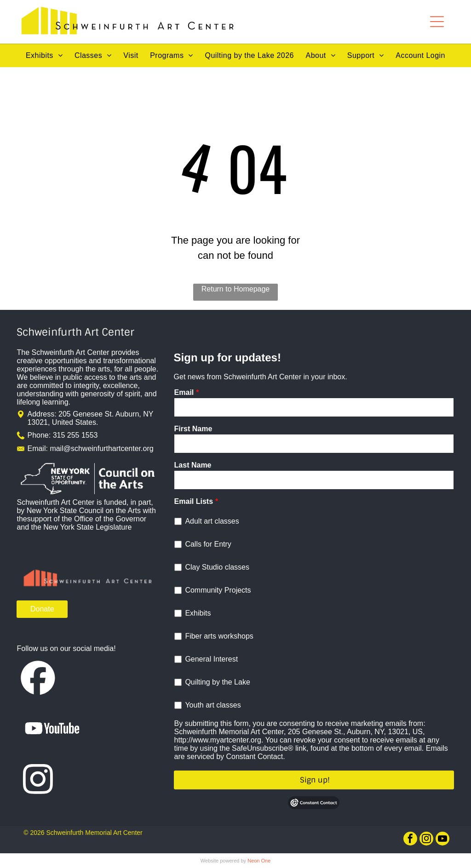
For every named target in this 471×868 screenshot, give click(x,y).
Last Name (193, 465)
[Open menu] (437, 22)
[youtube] (442, 840)
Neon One (259, 861)
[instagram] (426, 840)
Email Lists (194, 501)
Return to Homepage (236, 289)
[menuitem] (44, 56)
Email (184, 392)
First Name (193, 429)
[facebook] (410, 840)
